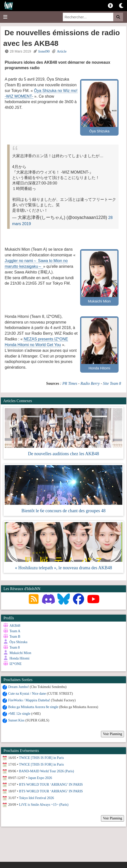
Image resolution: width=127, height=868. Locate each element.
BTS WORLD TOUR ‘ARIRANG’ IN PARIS (51, 784)
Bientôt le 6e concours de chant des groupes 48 (64, 511)
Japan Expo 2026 (40, 777)
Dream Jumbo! (19, 686)
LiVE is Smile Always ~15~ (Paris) (44, 804)
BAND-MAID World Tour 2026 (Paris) (47, 771)
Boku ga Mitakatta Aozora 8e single (33, 706)
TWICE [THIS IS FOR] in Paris (42, 757)
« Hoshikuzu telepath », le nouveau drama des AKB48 (63, 568)
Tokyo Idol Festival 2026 (37, 797)
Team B (15, 637)
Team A (15, 631)
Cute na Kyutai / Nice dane (27, 693)
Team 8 (15, 647)
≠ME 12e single (19, 713)
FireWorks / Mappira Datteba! (29, 700)
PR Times (70, 383)
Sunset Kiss (16, 720)
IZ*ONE (16, 664)
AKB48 (15, 626)
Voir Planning (112, 733)
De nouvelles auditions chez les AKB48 (63, 454)
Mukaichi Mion (20, 653)
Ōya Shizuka (18, 642)
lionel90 (44, 51)
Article (62, 51)
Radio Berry (90, 383)
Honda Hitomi (19, 658)
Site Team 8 (112, 383)
